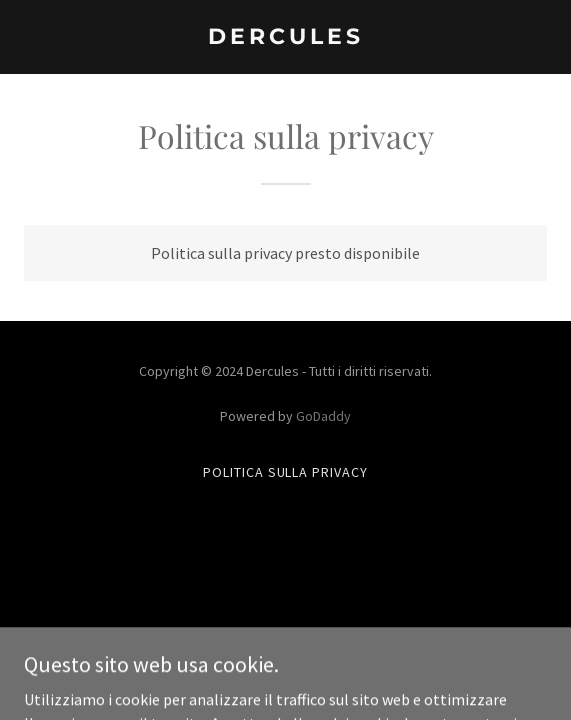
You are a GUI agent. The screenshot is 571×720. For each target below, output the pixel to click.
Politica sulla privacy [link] (286, 472)
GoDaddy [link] (323, 416)
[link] (285, 38)
